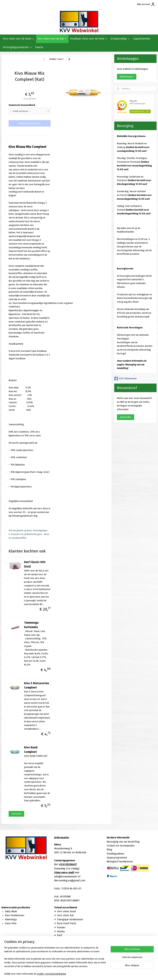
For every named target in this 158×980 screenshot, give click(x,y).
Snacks (39, 47)
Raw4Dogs (11, 919)
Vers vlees (63, 915)
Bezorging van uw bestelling (123, 842)
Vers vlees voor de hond (19, 39)
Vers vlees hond (66, 911)
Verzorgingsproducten (18, 47)
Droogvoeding (120, 39)
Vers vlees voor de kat (52, 39)
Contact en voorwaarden (121, 846)
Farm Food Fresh (67, 923)
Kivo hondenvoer (15, 915)
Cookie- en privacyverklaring (51, 974)
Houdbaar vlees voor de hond (89, 39)
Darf (59, 935)
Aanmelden (126, 417)
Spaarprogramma (117, 858)
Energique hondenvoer (70, 919)
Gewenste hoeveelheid (22, 105)
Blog (109, 850)
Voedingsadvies (115, 854)
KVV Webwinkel (125, 379)
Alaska (61, 931)
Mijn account (146, 4)
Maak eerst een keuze (30, 123)
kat (71, 915)
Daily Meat (11, 911)
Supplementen (142, 39)
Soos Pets (11, 923)
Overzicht (16, 814)
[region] (55, 963)
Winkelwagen (127, 77)
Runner (61, 928)
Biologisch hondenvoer (120, 862)
